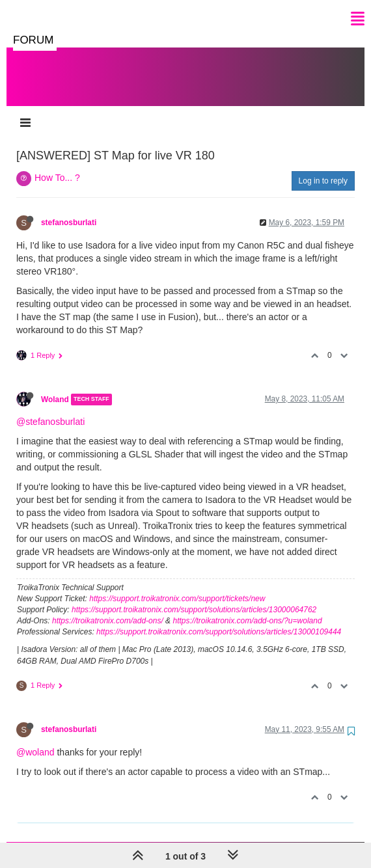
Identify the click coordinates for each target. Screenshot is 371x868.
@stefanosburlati (50, 409)
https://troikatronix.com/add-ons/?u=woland (247, 608)
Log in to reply (323, 168)
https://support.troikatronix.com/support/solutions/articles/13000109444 (219, 619)
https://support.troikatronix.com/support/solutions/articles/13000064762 (194, 597)
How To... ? (57, 165)
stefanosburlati (69, 210)
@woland (35, 739)
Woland (55, 387)
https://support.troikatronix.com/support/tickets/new (177, 586)
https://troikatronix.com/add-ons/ (108, 608)
